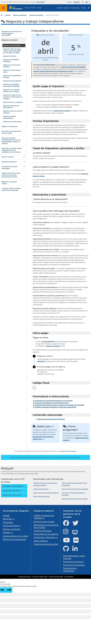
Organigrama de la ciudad (46, 544)
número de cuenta (53, 346)
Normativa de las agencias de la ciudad (46, 526)
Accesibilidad (69, 577)
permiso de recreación (62, 111)
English (69, 2)
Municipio (8, 519)
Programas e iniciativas (74, 565)
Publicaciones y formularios (70, 569)
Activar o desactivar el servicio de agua (74, 499)
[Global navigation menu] (4, 8)
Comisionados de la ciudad (15, 536)
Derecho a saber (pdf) (40, 577)
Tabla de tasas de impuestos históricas (51, 419)
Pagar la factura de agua (41, 496)
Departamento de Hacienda (68, 451)
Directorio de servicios (73, 562)
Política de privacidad (56, 577)
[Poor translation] (9, 590)
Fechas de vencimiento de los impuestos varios (51, 403)
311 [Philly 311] (8, 472)
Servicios (59, 8)
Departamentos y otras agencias (74, 557)
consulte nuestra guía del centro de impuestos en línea (53, 71)
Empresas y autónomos (20, 15)
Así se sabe (41, 2)
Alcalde (6, 515)
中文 (83, 2)
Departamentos (75, 8)
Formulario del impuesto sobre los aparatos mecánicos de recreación (59, 405)
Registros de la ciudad (44, 522)
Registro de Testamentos (15, 539)
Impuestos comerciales (36, 15)
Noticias (83, 8)
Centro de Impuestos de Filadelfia (74, 67)
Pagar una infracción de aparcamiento (46, 493)
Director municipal (11, 529)
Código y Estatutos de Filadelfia (44, 517)
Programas (66, 8)
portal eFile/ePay (49, 341)
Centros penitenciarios (41, 489)
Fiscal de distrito (11, 526)
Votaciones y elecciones (45, 537)
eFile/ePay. (41, 361)
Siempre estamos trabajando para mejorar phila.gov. (45, 457)
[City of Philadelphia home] (17, 8)
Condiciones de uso (25, 577)
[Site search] (89, 8)
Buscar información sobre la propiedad (75, 489)
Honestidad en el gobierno (46, 534)
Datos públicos (41, 541)
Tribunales (8, 522)
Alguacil (7, 532)
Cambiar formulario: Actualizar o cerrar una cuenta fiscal (54, 407)
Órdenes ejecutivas (43, 531)
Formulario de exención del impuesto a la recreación (53, 401)
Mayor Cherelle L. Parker (33, 8)
